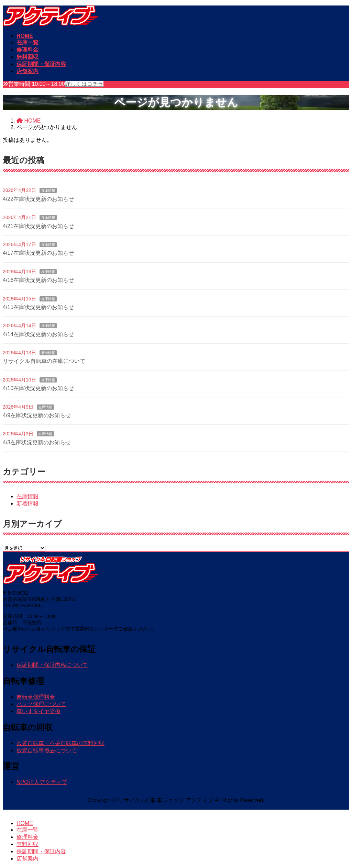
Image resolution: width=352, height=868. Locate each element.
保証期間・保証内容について (52, 665)
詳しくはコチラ (84, 84)
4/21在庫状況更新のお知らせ (38, 226)
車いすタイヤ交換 (38, 711)
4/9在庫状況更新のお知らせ (37, 415)
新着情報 (48, 353)
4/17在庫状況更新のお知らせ (38, 253)
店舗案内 (27, 859)
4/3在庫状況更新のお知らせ (37, 442)
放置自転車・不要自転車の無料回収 (60, 743)
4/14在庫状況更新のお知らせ (38, 334)
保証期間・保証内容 (41, 851)
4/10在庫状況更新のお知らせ (38, 388)
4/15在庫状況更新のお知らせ (38, 307)
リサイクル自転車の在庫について (44, 361)
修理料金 (27, 837)
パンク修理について (41, 704)
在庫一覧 (27, 830)
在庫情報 (48, 190)
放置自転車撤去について (47, 750)
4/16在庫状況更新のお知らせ (38, 280)
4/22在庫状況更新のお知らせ (38, 199)
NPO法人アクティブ (42, 782)
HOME (25, 823)
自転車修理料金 (36, 697)
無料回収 (27, 844)
